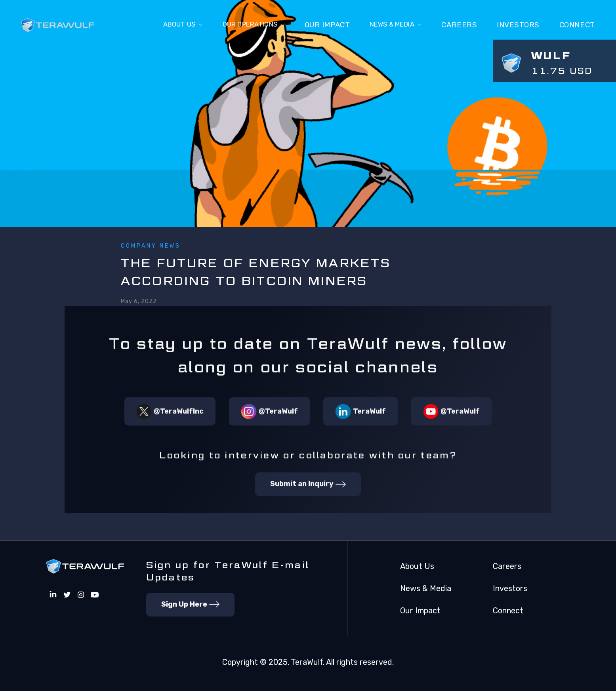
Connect (508, 611)
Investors (518, 25)
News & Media (426, 588)
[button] (160, 25)
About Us (417, 566)
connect (577, 25)
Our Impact (317, 25)
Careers (459, 25)
